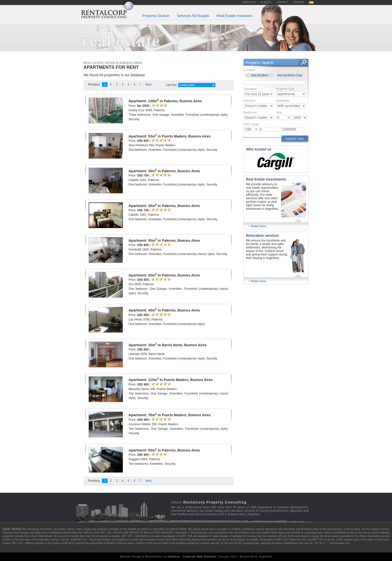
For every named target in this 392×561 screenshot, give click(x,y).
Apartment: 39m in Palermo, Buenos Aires (164, 170)
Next (149, 84)
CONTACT (282, 2)
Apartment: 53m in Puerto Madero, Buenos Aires (170, 136)
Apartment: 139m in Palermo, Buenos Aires (165, 100)
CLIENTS (266, 2)
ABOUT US (249, 2)
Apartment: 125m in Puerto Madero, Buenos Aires (171, 379)
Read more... (258, 226)
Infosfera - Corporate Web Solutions (192, 557)
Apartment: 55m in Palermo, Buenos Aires (164, 240)
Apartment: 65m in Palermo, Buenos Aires (164, 450)
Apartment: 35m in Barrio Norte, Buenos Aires (168, 344)
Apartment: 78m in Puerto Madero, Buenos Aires (170, 414)
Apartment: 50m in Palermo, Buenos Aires (164, 275)
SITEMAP (298, 2)
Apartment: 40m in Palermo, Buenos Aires (164, 310)
